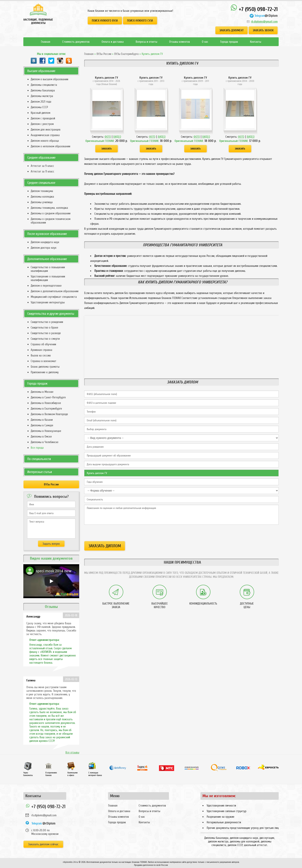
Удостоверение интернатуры (48, 302)
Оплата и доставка (113, 42)
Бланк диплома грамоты (45, 367)
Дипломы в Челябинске (45, 442)
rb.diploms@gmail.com (264, 22)
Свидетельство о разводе (46, 333)
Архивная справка (41, 350)
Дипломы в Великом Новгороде (49, 414)
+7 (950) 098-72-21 (254, 8)
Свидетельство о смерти (45, 339)
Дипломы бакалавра (43, 90)
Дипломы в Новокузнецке (46, 431)
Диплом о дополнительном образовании (55, 291)
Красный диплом (40, 113)
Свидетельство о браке (44, 328)
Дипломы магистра (42, 96)
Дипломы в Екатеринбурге (46, 409)
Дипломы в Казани (42, 420)
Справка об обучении (43, 344)
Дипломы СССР (39, 107)
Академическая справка (45, 135)
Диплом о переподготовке (46, 286)
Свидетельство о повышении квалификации (48, 269)
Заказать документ (231, 30)
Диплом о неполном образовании (50, 146)
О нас (205, 42)
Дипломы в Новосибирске (46, 403)
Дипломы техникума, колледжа (49, 208)
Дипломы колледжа (42, 197)
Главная (46, 42)
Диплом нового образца (45, 141)
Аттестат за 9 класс (42, 166)
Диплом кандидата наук (45, 242)
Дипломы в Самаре (42, 425)
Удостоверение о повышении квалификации (48, 278)
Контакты (256, 42)
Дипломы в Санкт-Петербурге (48, 397)
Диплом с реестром (42, 124)
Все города (37, 448)
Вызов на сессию (41, 355)
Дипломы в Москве (42, 392)
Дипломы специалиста (44, 85)
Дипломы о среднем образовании (51, 213)
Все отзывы (72, 752)
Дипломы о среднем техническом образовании (51, 221)
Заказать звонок (263, 30)
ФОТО (108, 137)
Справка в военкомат (43, 361)
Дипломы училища (42, 202)
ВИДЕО (117, 137)
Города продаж (229, 42)
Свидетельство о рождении (47, 322)
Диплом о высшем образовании (49, 79)
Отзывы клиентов (180, 42)
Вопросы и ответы (146, 42)
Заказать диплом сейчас (43, 844)
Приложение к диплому (45, 372)
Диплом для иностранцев (46, 130)
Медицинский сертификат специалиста (54, 297)
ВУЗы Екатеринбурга (126, 54)
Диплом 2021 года (41, 102)
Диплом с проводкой (43, 118)
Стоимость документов (76, 42)
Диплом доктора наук (44, 248)
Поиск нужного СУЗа (140, 21)
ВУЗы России (104, 54)
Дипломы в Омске (41, 436)
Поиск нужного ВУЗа (105, 21)
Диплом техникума (42, 191)
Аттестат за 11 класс (42, 171)
